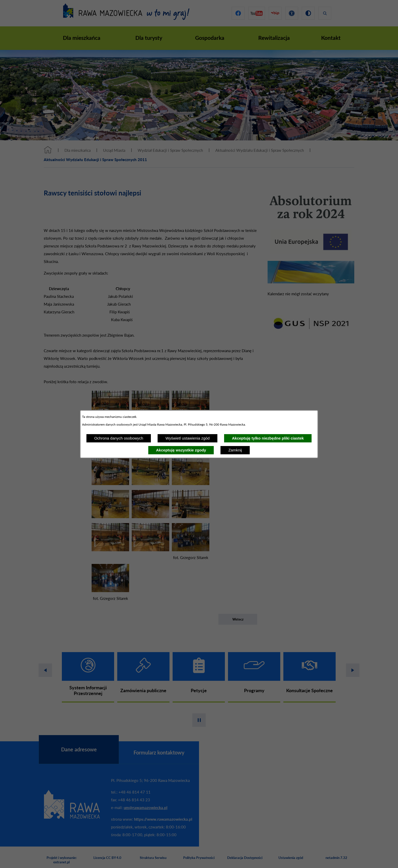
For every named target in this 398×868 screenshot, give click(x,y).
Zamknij (235, 450)
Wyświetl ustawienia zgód (187, 438)
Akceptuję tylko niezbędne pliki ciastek (268, 438)
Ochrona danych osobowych (119, 438)
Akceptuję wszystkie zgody (181, 450)
